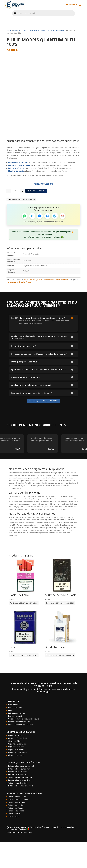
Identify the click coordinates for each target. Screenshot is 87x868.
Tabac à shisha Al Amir (17, 797)
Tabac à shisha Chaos (17, 802)
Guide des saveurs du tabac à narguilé (24, 719)
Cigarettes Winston (16, 755)
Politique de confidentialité (19, 722)
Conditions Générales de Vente (21, 724)
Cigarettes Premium (25, 282)
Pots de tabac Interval (17, 775)
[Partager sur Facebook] (47, 216)
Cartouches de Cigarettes (56, 30)
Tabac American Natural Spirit (20, 777)
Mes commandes (15, 708)
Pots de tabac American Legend (21, 766)
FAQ (10, 710)
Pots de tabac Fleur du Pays (19, 769)
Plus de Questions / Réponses (43, 401)
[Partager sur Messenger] (40, 216)
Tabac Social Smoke (16, 811)
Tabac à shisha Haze (16, 805)
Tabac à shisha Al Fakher (18, 800)
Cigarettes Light (12, 282)
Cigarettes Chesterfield (17, 738)
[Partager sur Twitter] (55, 216)
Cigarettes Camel (15, 735)
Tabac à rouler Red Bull (18, 783)
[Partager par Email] (63, 216)
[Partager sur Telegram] (32, 216)
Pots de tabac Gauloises (18, 772)
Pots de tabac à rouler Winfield (21, 786)
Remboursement (15, 716)
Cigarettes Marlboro (16, 747)
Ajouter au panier (36, 191)
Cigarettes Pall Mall (16, 749)
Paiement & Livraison (17, 713)
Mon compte (13, 705)
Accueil (9, 30)
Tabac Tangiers (14, 816)
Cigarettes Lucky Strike (17, 744)
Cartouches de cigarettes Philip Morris (32, 30)
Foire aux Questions (43, 184)
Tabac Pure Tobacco (16, 808)
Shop (15, 30)
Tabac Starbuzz (14, 814)
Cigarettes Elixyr (15, 741)
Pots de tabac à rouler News (20, 780)
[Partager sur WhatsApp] (25, 216)
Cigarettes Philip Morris (18, 752)
